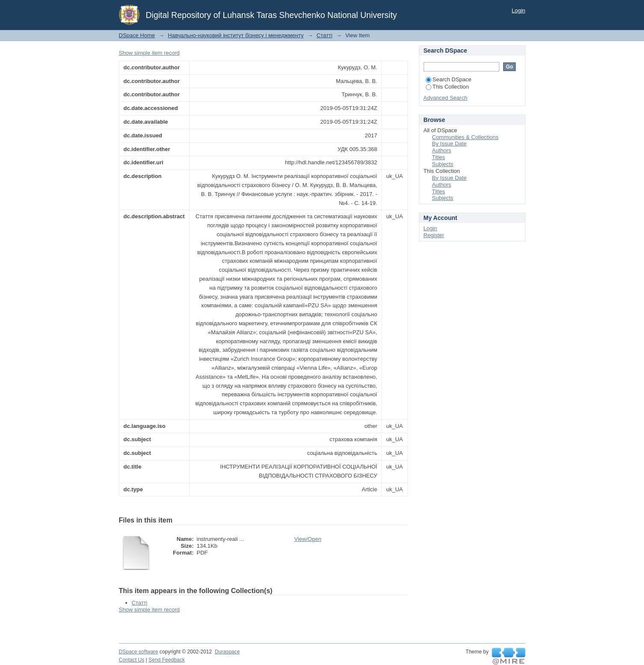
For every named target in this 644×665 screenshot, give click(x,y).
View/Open (308, 539)
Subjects (443, 164)
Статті (325, 35)
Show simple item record (149, 53)
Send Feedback (167, 660)
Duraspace (227, 652)
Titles (439, 157)
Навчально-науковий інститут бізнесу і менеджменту (236, 35)
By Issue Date (450, 144)
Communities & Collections (465, 137)
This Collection (447, 87)
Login (519, 10)
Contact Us (132, 660)
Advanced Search (446, 98)
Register (434, 235)
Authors (442, 150)
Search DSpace (449, 79)
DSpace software (139, 652)
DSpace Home (137, 35)
